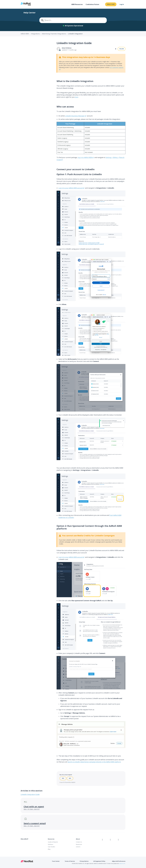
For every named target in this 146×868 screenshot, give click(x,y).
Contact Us (79, 842)
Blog (49, 849)
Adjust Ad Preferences (119, 861)
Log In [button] (122, 4)
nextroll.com (122, 864)
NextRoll (27, 861)
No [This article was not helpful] (70, 778)
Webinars (51, 844)
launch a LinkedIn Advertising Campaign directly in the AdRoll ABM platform (94, 762)
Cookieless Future (92, 4)
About (78, 839)
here (77, 97)
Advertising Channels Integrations (54, 34)
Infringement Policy (99, 861)
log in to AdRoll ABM (85, 157)
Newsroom (79, 844)
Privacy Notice (84, 861)
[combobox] (73, 20)
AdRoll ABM (25, 34)
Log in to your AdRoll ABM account (71, 188)
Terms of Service (70, 861)
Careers (78, 847)
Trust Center (56, 861)
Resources (51, 839)
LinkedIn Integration (75, 34)
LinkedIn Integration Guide (30, 794)
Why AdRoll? (25, 839)
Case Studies (51, 847)
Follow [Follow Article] (122, 49)
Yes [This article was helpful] (63, 778)
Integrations (35, 34)
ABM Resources (77, 4)
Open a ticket (111, 4)
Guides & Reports (53, 842)
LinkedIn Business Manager (75, 116)
